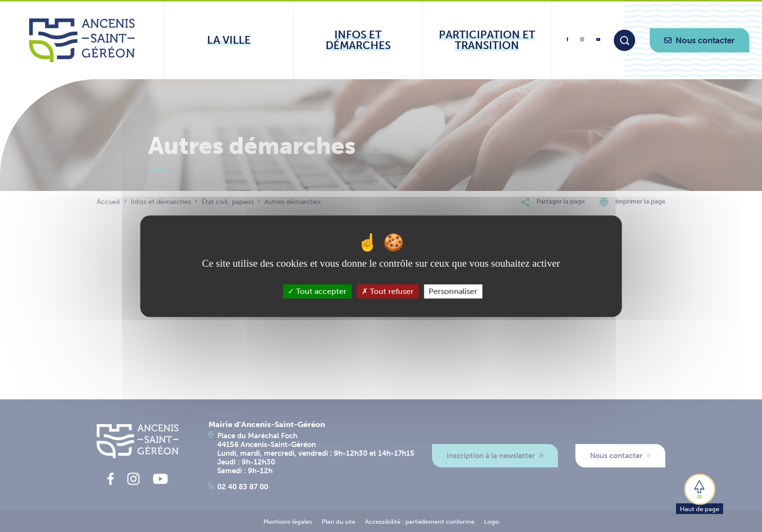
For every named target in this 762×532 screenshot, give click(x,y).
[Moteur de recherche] (624, 40)
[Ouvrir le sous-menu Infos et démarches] (358, 40)
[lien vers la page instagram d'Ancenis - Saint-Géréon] (582, 43)
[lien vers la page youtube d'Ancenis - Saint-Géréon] (598, 41)
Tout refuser (388, 291)
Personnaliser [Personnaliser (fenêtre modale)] (453, 291)
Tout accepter (317, 291)
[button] (700, 493)
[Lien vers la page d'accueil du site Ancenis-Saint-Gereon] (82, 40)
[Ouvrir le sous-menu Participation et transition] (487, 40)
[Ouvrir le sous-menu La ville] (229, 40)
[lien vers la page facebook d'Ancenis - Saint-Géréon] (568, 43)
